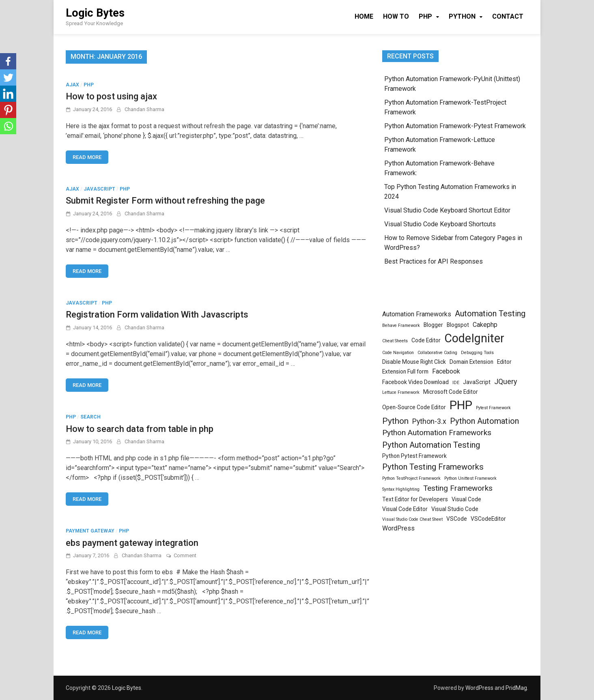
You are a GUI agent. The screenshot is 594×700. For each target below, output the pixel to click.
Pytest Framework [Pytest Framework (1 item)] (493, 408)
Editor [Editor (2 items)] (504, 362)
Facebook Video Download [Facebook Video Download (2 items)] (415, 382)
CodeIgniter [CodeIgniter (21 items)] (474, 338)
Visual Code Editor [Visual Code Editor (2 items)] (405, 509)
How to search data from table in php (140, 429)
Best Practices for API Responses (434, 261)
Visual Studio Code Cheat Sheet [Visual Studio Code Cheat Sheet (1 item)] (412, 519)
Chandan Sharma (144, 109)
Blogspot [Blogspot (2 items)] (458, 325)
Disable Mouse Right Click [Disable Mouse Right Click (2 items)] (414, 362)
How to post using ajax (111, 96)
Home (364, 16)
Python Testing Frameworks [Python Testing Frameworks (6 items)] (433, 467)
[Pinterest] (8, 110)
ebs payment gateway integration (132, 543)
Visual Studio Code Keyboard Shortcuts (440, 224)
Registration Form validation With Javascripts (157, 315)
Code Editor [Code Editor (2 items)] (426, 340)
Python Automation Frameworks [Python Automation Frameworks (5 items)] (437, 433)
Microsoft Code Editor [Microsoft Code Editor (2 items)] (451, 392)
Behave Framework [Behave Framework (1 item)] (401, 325)
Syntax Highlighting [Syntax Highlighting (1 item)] (401, 489)
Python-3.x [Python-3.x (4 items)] (429, 421)
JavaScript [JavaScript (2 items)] (477, 382)
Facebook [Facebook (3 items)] (446, 371)
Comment (185, 555)
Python (462, 16)
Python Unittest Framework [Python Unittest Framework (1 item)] (470, 478)
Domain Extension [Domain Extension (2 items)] (471, 362)
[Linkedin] (8, 94)
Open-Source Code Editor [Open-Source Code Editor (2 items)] (414, 407)
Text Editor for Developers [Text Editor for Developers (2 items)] (415, 499)
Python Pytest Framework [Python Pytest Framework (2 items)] (414, 456)
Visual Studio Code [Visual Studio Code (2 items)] (455, 509)
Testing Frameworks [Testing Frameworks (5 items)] (458, 488)
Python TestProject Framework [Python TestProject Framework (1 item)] (411, 478)
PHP (425, 16)
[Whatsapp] (8, 126)
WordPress (479, 688)
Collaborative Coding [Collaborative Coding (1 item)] (437, 353)
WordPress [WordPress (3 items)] (398, 528)
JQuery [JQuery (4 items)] (506, 382)
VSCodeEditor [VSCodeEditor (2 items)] (488, 519)
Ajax (72, 85)
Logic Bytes (95, 13)
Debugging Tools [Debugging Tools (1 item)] (477, 353)
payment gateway (90, 531)
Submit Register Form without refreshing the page (165, 201)
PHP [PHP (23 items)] (461, 405)
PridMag (516, 688)
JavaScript (99, 189)
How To (396, 16)
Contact (508, 16)
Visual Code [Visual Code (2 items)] (466, 499)
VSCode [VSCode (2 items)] (457, 519)
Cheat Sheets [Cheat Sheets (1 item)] (395, 341)
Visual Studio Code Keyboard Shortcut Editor (447, 210)
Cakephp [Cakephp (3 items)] (485, 325)
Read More (87, 157)
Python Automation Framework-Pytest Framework (455, 126)
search (90, 417)
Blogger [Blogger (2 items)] (433, 325)
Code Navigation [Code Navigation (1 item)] (398, 353)
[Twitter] (8, 77)
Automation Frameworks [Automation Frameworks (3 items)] (417, 314)
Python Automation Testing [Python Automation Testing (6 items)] (431, 445)
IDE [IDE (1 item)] (456, 383)
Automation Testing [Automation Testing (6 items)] (490, 313)
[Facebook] (8, 61)
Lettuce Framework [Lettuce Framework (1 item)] (401, 392)
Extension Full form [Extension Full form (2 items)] (405, 371)
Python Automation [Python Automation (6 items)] (484, 421)
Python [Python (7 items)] (395, 421)
